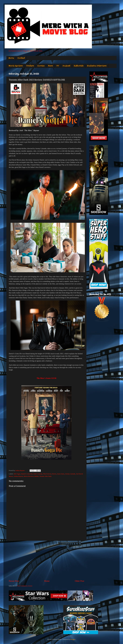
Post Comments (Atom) (25, 586)
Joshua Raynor (18, 476)
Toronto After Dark (45, 476)
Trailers (30, 66)
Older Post (79, 581)
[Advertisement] (46, 560)
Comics (41, 66)
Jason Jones (61, 474)
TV (58, 66)
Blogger (73, 639)
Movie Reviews (16, 66)
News (50, 66)
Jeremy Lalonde (70, 474)
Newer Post (14, 581)
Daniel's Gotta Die (27, 474)
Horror (54, 474)
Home (11, 58)
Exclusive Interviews (97, 66)
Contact (21, 58)
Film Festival (47, 474)
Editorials (79, 66)
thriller (37, 476)
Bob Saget (17, 474)
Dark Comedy (38, 474)
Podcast (66, 66)
